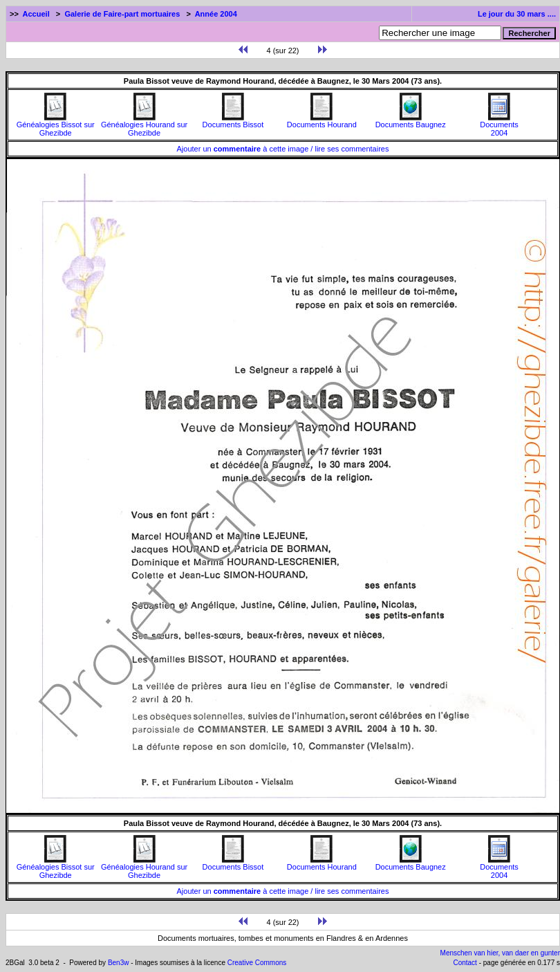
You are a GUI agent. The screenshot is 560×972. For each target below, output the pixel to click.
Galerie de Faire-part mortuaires (122, 14)
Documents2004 (499, 125)
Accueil (36, 14)
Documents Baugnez (411, 121)
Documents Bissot (233, 121)
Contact (465, 963)
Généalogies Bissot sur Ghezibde (56, 125)
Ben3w (119, 963)
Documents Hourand (322, 121)
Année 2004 (216, 14)
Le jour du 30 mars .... (517, 14)
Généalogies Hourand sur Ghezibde (144, 125)
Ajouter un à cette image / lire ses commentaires (283, 149)
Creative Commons (257, 963)
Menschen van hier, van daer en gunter (500, 953)
